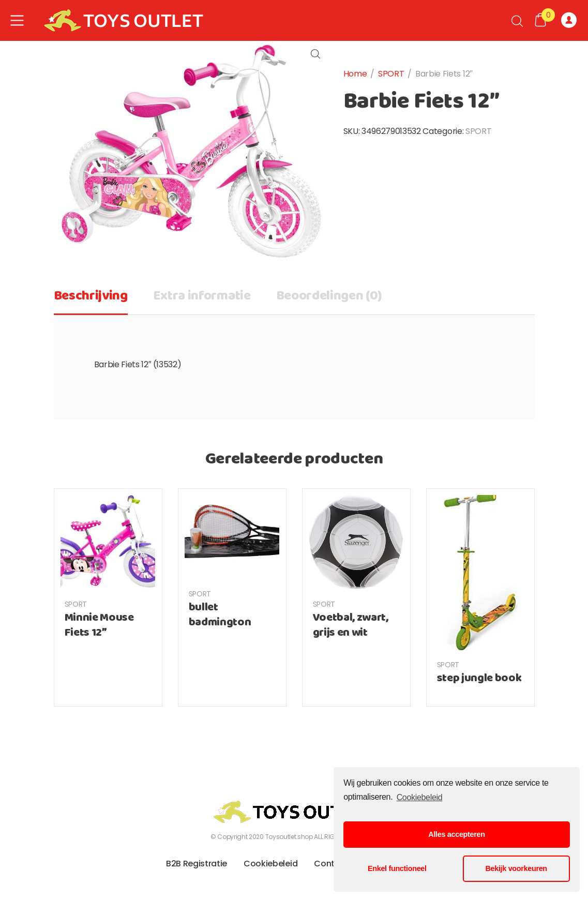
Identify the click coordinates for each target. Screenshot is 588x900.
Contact (331, 864)
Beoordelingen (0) (329, 296)
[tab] (91, 299)
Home (355, 74)
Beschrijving (91, 296)
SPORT (391, 74)
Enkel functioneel (397, 868)
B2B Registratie (197, 864)
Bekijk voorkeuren (516, 868)
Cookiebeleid (420, 797)
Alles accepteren (456, 834)
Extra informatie (202, 296)
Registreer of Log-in (569, 21)
